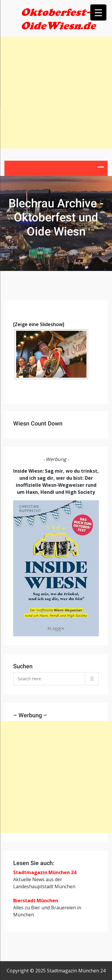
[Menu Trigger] (98, 12)
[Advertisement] (56, 93)
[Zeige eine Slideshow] (39, 324)
